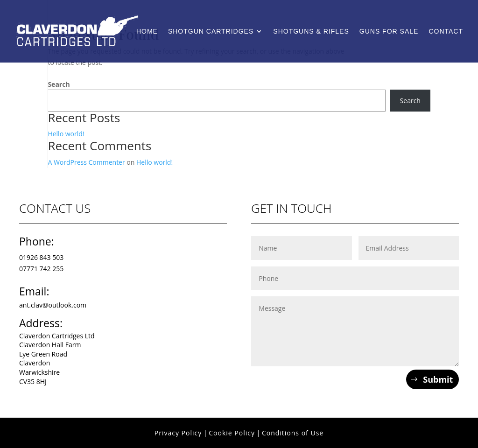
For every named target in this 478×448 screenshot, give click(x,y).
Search (59, 84)
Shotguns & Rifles (311, 31)
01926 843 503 (41, 257)
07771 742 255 (41, 269)
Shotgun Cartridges (211, 31)
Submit (438, 379)
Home (147, 31)
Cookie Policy (232, 433)
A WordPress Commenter (86, 162)
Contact (446, 31)
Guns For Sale (389, 31)
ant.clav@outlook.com (53, 305)
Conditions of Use (293, 433)
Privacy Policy (178, 433)
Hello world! (66, 134)
